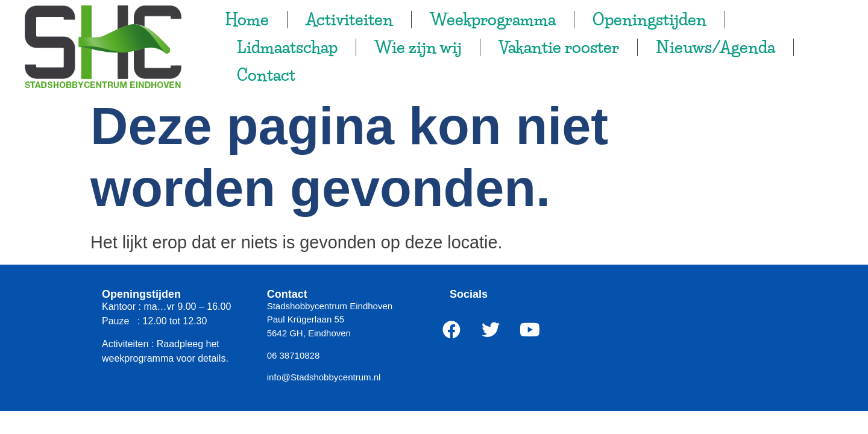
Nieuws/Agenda (715, 47)
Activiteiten (349, 20)
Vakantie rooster (559, 47)
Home (247, 20)
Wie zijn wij (418, 47)
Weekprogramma (493, 20)
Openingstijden (649, 20)
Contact (266, 75)
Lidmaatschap (287, 47)
